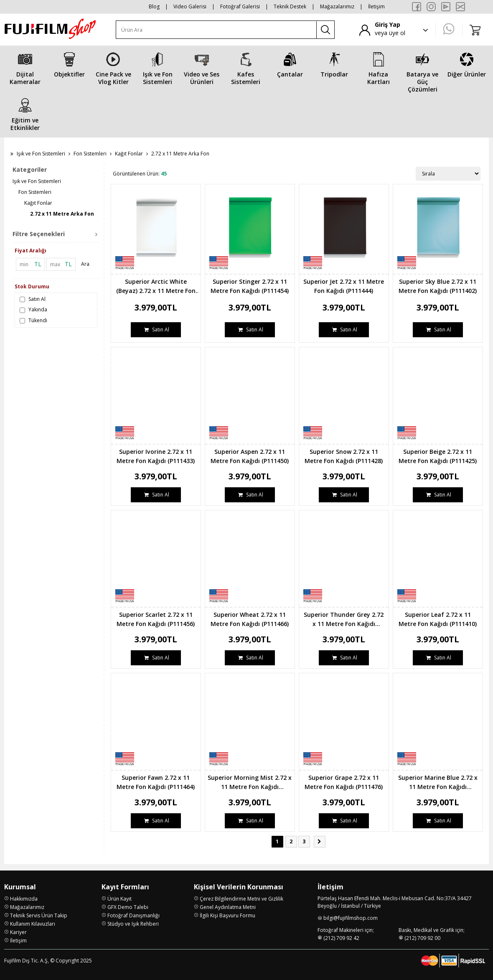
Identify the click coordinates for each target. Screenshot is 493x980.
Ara (85, 264)
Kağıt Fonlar (129, 154)
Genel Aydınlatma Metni (228, 907)
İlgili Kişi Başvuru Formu (227, 915)
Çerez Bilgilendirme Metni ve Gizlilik (241, 899)
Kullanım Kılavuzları (33, 924)
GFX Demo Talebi (128, 907)
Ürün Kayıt (119, 899)
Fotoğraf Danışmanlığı (133, 915)
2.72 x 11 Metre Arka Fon (62, 214)
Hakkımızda (24, 899)
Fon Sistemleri (90, 154)
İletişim (376, 6)
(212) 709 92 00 (422, 938)
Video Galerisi (190, 6)
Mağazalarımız (337, 6)
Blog (154, 6)
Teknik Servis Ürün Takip (39, 915)
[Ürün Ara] (216, 30)
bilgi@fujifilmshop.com (351, 918)
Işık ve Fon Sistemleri (41, 154)
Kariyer (18, 932)
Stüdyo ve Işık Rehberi (133, 924)
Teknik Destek (290, 6)
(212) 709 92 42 (341, 938)
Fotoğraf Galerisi (240, 6)
